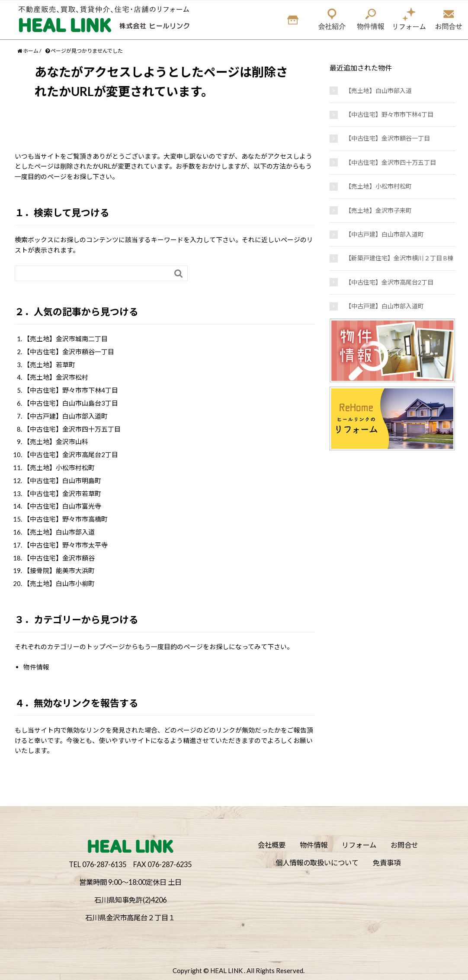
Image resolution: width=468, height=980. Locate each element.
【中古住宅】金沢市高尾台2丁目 (71, 455)
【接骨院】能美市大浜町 (59, 570)
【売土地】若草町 (49, 365)
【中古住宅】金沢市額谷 (59, 558)
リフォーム (359, 845)
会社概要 (272, 845)
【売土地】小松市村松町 (59, 468)
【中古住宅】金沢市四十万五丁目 (72, 429)
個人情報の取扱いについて (317, 863)
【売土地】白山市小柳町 (59, 583)
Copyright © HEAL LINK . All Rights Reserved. (239, 970)
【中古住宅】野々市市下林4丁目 (71, 390)
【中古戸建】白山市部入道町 (66, 416)
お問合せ (404, 845)
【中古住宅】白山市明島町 (62, 480)
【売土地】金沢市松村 (56, 377)
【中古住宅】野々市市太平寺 (66, 545)
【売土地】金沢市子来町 (378, 210)
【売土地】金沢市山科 (56, 442)
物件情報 (36, 667)
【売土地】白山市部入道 (59, 532)
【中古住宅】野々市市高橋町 (66, 519)
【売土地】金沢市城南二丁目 (66, 339)
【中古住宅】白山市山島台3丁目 (71, 403)
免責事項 (387, 863)
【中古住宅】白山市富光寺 (62, 506)
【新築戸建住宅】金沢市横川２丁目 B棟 (399, 258)
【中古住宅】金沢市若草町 (62, 493)
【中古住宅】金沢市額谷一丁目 (69, 352)
